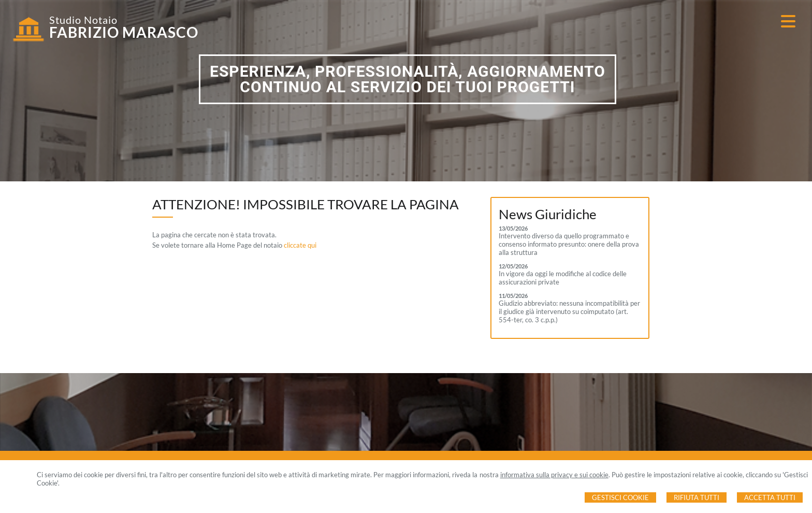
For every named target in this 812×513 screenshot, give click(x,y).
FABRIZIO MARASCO (124, 32)
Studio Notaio (83, 20)
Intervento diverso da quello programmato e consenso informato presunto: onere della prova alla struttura (569, 244)
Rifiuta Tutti (697, 497)
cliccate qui (300, 245)
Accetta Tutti (770, 497)
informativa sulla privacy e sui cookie (554, 475)
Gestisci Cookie (620, 497)
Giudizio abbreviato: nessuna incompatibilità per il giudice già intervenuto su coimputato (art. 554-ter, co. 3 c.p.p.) (569, 311)
